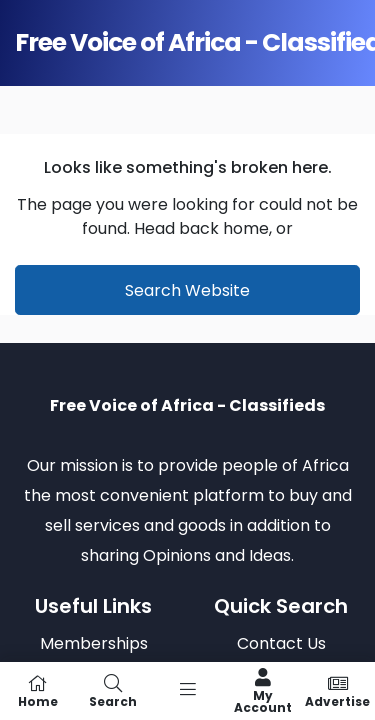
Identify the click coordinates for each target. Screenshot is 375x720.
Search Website (187, 290)
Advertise (337, 691)
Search (112, 691)
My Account (262, 691)
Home (37, 691)
